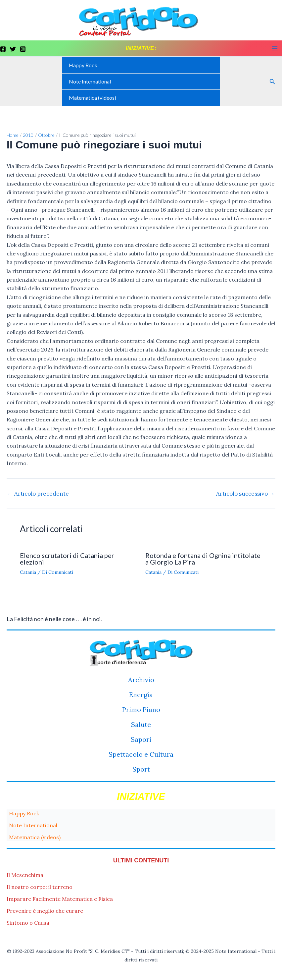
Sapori (141, 739)
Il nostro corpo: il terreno (40, 887)
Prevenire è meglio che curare (45, 911)
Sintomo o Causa (28, 923)
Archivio (141, 680)
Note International (90, 81)
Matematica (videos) (93, 98)
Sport (141, 769)
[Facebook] (3, 49)
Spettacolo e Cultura (141, 754)
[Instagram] (23, 49)
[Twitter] (13, 49)
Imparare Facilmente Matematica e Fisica (60, 899)
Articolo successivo (245, 494)
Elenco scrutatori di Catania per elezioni (67, 559)
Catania (28, 572)
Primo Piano (141, 709)
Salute (141, 724)
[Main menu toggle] (275, 48)
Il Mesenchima (25, 875)
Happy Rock (83, 65)
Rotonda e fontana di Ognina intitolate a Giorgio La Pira (203, 559)
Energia (141, 695)
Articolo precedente (38, 494)
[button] (272, 82)
